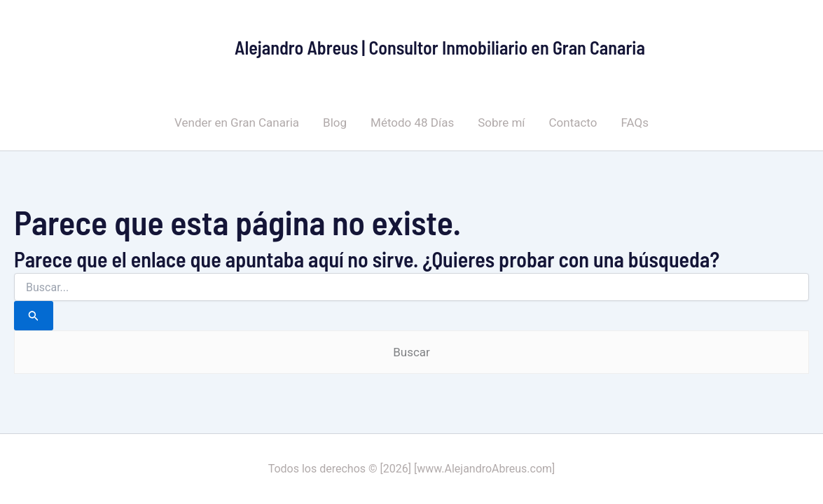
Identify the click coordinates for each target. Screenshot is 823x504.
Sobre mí (501, 122)
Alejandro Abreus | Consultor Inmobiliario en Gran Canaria (440, 47)
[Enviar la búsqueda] (34, 316)
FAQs (634, 122)
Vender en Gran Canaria (237, 122)
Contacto (573, 122)
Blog (335, 122)
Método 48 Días (412, 122)
